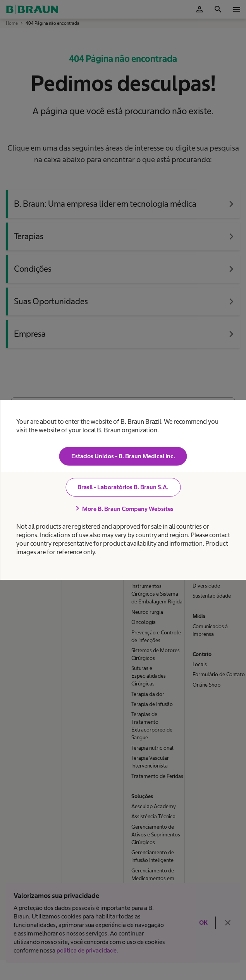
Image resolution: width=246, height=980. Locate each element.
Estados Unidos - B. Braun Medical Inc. (123, 456)
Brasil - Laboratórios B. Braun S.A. (123, 487)
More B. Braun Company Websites (123, 509)
